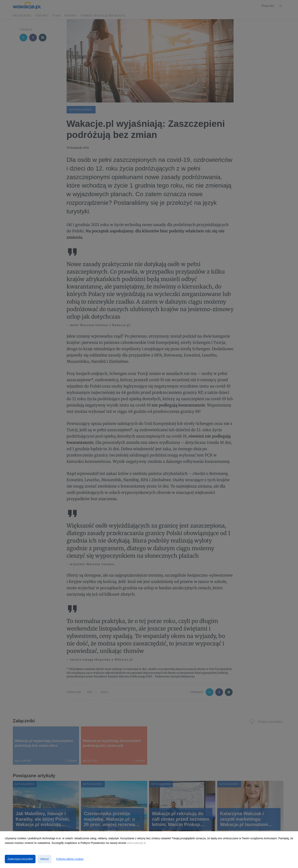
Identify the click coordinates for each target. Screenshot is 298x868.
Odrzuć (44, 859)
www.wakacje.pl (137, 843)
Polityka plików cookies (70, 859)
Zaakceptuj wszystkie (20, 859)
